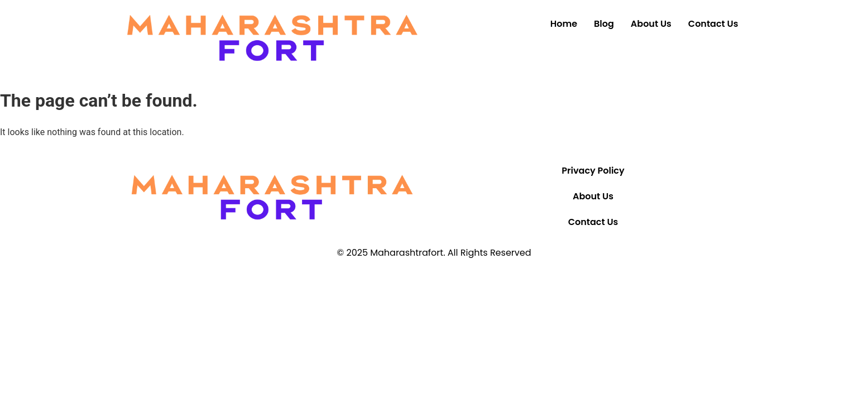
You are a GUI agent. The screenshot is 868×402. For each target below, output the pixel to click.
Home (564, 24)
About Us (651, 24)
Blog (604, 24)
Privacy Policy (593, 171)
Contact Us (713, 24)
